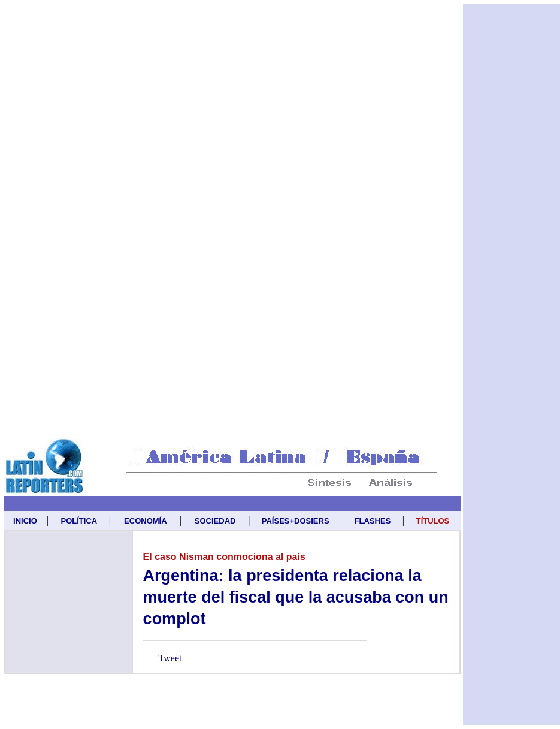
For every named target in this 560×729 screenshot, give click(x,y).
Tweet (170, 658)
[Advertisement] (136, 140)
